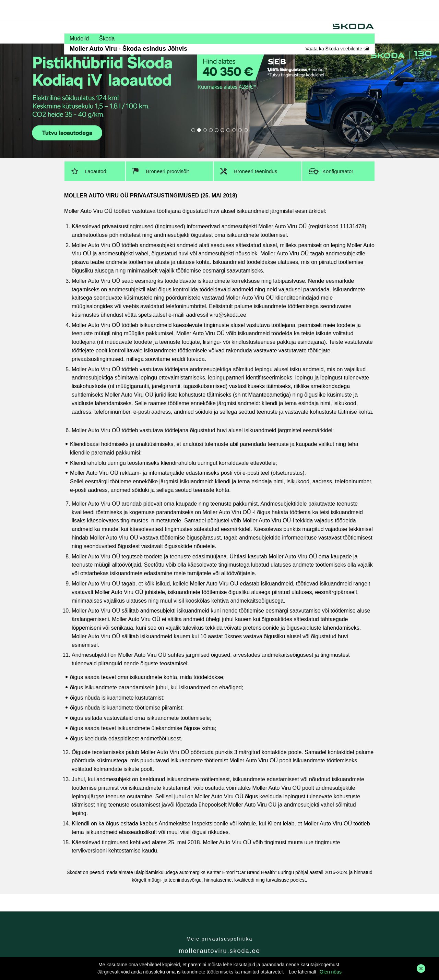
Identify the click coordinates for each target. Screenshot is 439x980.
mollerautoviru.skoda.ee (219, 951)
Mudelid (79, 39)
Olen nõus (331, 972)
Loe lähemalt (302, 972)
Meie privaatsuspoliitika (220, 939)
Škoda (107, 39)
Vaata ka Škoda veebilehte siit (337, 49)
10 (246, 130)
